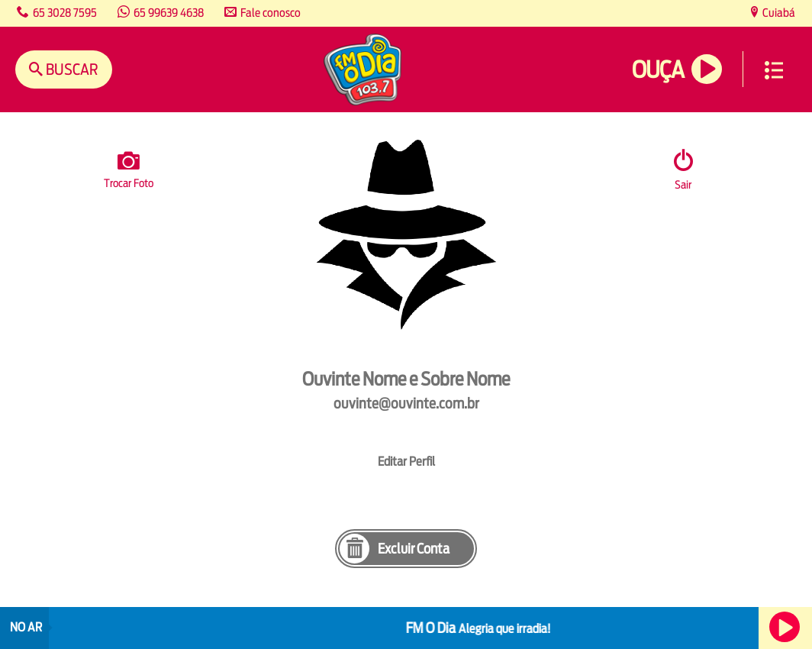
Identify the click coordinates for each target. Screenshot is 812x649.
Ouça (658, 70)
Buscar (71, 69)
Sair (683, 184)
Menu (774, 70)
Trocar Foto (129, 167)
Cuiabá (778, 13)
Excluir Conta (414, 549)
